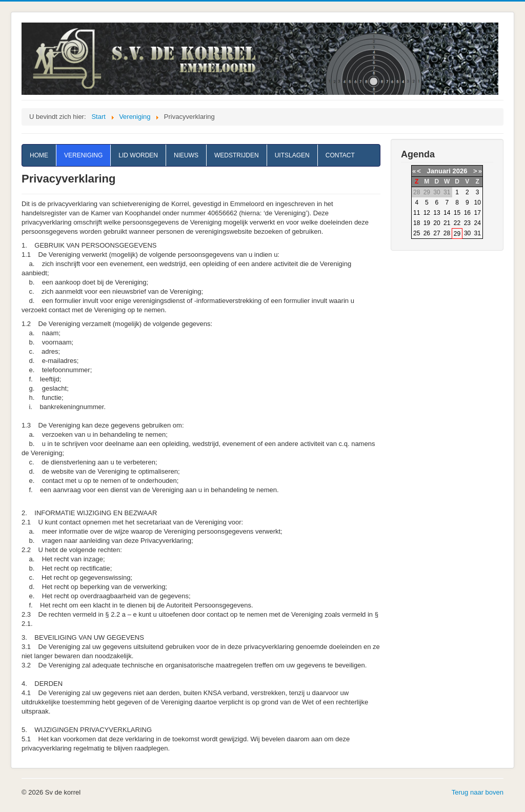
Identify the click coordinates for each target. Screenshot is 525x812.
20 (437, 223)
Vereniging (83, 155)
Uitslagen (292, 155)
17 (478, 213)
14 (447, 213)
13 (437, 213)
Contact (340, 155)
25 (417, 233)
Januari (439, 171)
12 (427, 213)
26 (427, 233)
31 (478, 233)
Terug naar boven (478, 792)
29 (457, 234)
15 (457, 213)
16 (467, 213)
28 (447, 233)
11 (417, 213)
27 (437, 233)
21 (447, 223)
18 (417, 223)
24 (478, 223)
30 (467, 233)
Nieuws (186, 155)
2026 (460, 171)
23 (467, 223)
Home (39, 155)
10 (478, 202)
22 (457, 223)
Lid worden (138, 155)
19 (427, 223)
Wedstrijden (237, 155)
